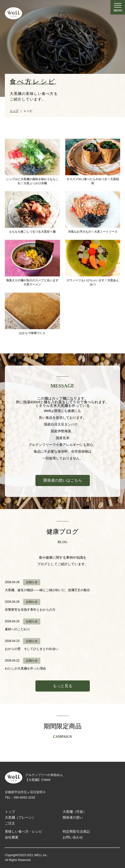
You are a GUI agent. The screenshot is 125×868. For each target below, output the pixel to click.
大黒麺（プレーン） (20, 817)
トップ (10, 812)
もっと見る (63, 686)
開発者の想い (73, 817)
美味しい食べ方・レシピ (24, 831)
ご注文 (10, 823)
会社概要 (12, 837)
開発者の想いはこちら (63, 480)
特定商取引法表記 (76, 831)
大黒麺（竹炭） (75, 812)
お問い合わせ (73, 837)
